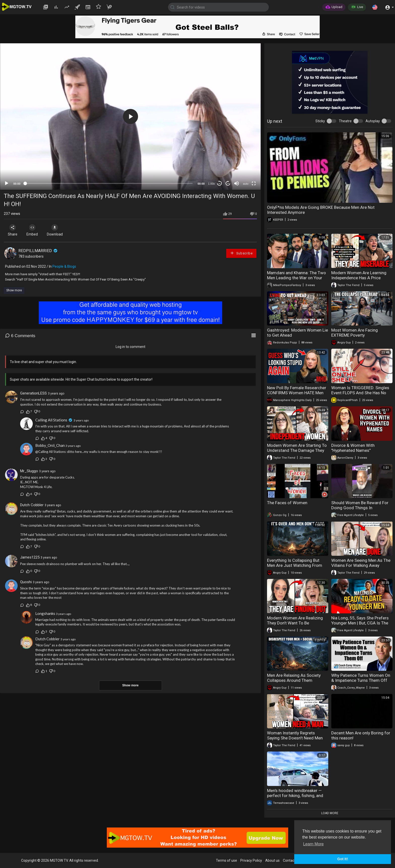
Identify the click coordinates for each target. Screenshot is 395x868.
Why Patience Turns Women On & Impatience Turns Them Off (361, 678)
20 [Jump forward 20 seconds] (228, 184)
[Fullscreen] (254, 183)
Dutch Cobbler (32, 505)
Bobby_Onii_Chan (50, 445)
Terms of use (226, 860)
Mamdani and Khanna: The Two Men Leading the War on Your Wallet (297, 278)
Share (13, 230)
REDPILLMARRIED (38, 251)
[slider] (109, 183)
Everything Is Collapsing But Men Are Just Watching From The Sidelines (295, 565)
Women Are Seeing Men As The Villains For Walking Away (361, 563)
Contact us (291, 860)
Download (57, 230)
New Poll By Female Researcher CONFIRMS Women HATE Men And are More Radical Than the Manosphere (297, 395)
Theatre (345, 121)
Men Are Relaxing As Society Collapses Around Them (294, 678)
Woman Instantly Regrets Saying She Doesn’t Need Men (295, 735)
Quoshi (26, 582)
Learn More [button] (313, 844)
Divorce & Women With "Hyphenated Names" (353, 448)
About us (272, 860)
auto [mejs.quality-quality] (246, 184)
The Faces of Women (287, 503)
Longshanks (45, 613)
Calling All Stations (51, 420)
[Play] (7, 183)
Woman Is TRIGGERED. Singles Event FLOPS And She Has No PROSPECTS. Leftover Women (360, 393)
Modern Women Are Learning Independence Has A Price (359, 275)
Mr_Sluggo (29, 471)
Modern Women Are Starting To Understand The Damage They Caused (297, 450)
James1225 (30, 557)
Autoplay (373, 121)
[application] (130, 116)
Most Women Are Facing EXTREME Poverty (355, 333)
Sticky (320, 121)
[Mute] (237, 183)
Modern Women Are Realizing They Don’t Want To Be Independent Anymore (295, 623)
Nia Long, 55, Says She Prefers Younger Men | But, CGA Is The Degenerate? (360, 623)
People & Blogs (64, 266)
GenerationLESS (34, 393)
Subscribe (241, 253)
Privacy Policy (251, 860)
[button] (375, 7)
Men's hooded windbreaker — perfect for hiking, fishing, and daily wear (295, 796)
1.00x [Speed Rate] (211, 184)
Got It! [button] (343, 859)
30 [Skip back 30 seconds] (220, 184)
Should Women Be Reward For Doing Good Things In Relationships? (360, 508)
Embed (33, 230)
